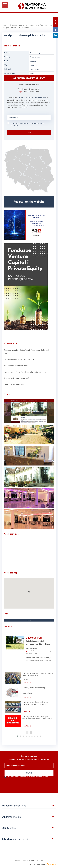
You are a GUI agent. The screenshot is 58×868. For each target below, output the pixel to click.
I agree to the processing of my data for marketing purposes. (26, 124)
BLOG (56, 22)
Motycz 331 (33, 65)
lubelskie (33, 61)
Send (29, 132)
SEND (29, 773)
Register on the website (29, 201)
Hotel (29, 620)
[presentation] (23, 784)
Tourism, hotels (35, 57)
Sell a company (35, 53)
